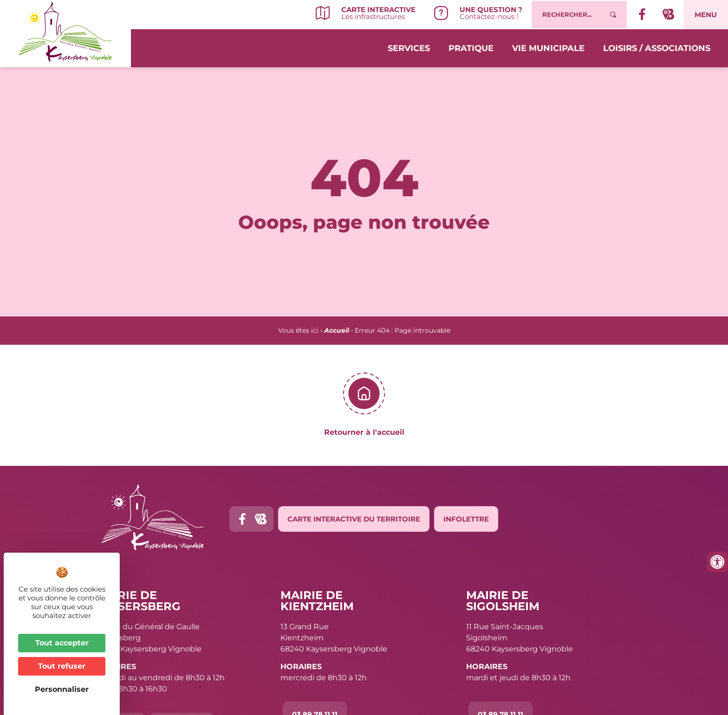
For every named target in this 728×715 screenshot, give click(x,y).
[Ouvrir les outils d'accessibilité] (717, 562)
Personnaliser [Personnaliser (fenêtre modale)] (62, 689)
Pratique (471, 47)
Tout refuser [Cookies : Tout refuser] (62, 666)
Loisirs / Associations (657, 47)
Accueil (337, 330)
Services (409, 47)
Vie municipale (548, 47)
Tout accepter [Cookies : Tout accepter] (62, 643)
